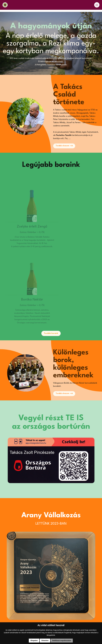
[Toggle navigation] (97, 6)
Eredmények (8, 614)
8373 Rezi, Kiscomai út (62, 593)
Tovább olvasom (65, 146)
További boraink (51, 267)
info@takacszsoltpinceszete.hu (66, 589)
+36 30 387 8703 (60, 585)
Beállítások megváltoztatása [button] (62, 641)
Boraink (6, 609)
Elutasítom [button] (45, 641)
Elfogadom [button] (34, 641)
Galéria (6, 619)
